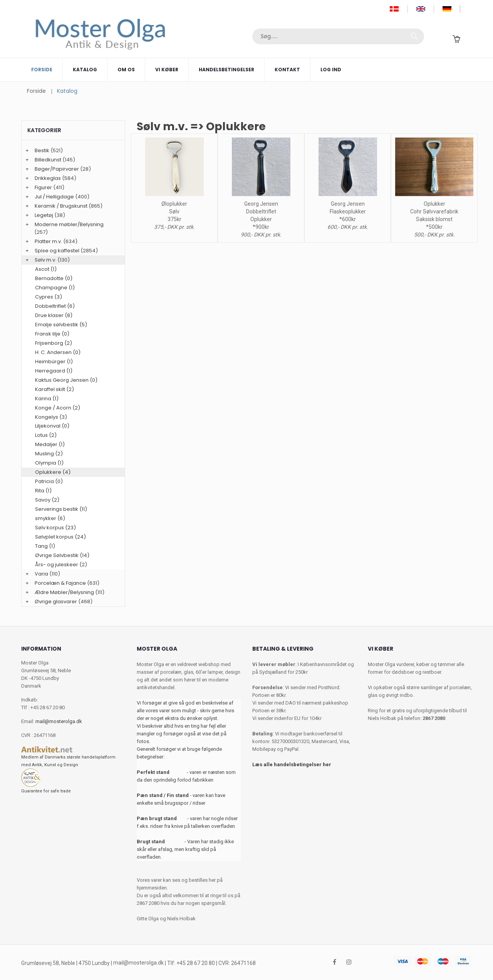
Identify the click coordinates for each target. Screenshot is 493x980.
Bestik (42, 150)
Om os (126, 70)
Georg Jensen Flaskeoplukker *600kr (348, 211)
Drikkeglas (48, 178)
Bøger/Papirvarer (57, 169)
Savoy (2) (47, 500)
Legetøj (44, 215)
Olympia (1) (49, 463)
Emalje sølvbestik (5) (61, 325)
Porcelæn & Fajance (60, 583)
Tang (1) (45, 546)
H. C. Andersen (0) (58, 352)
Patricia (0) (49, 481)
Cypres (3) (49, 297)
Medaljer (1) (50, 444)
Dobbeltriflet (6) (55, 306)
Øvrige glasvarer (56, 602)
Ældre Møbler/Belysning (64, 592)
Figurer (43, 187)
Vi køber (167, 70)
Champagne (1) (55, 288)
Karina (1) (47, 399)
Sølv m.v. (45, 260)
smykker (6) (50, 518)
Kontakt (287, 70)
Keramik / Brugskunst (61, 206)
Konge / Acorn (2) (58, 408)
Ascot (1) (46, 269)
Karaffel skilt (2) (54, 389)
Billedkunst (48, 160)
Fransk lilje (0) (52, 334)
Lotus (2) (46, 435)
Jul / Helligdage (54, 197)
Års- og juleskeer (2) (61, 565)
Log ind (331, 70)
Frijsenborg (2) (54, 343)
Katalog (85, 70)
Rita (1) (43, 491)
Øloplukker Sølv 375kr (174, 211)
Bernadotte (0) (54, 278)
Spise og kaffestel (57, 251)
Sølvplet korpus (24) (60, 537)
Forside (42, 70)
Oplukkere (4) (53, 472)
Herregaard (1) (54, 371)
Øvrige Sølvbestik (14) (62, 555)
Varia (41, 574)
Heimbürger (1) (54, 362)
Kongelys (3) (51, 417)
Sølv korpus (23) (55, 528)
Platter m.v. (48, 241)
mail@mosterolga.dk (59, 721)
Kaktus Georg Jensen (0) (66, 380)
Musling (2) (49, 454)
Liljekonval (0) (52, 426)
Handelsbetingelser (226, 70)
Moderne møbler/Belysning (69, 224)
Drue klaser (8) (54, 315)
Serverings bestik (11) (61, 509)
